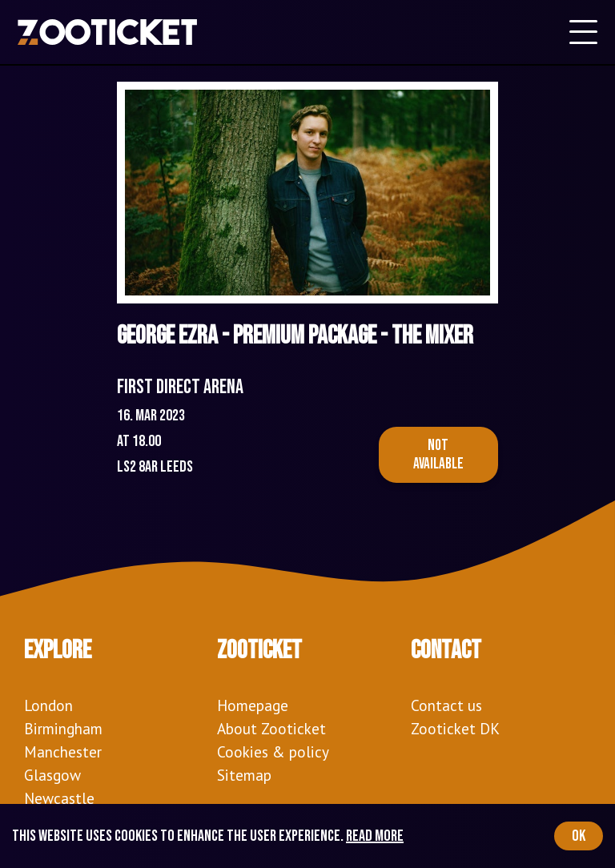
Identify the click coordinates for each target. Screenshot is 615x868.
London (48, 705)
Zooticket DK (455, 728)
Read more (375, 836)
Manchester (63, 751)
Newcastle (59, 798)
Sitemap (244, 775)
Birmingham (63, 728)
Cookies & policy (273, 751)
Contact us (446, 705)
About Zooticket (271, 728)
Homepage (253, 705)
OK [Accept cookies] (579, 836)
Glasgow (52, 775)
